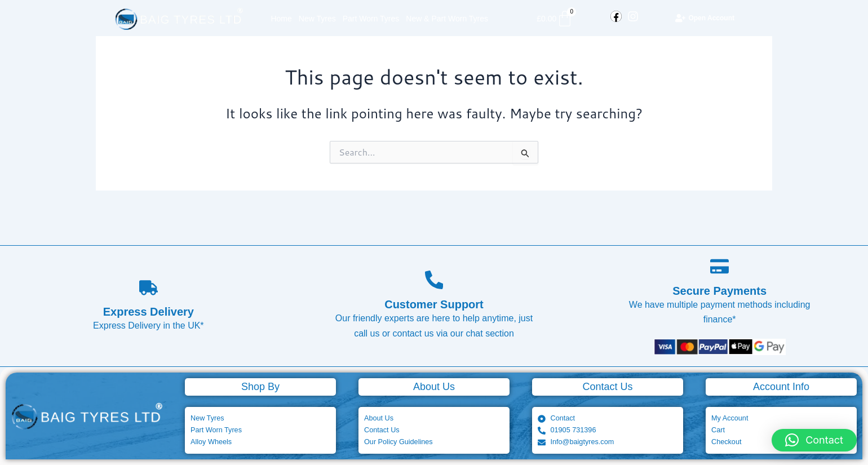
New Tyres (317, 19)
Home (281, 19)
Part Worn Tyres (371, 19)
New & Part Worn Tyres (447, 19)
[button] (814, 440)
